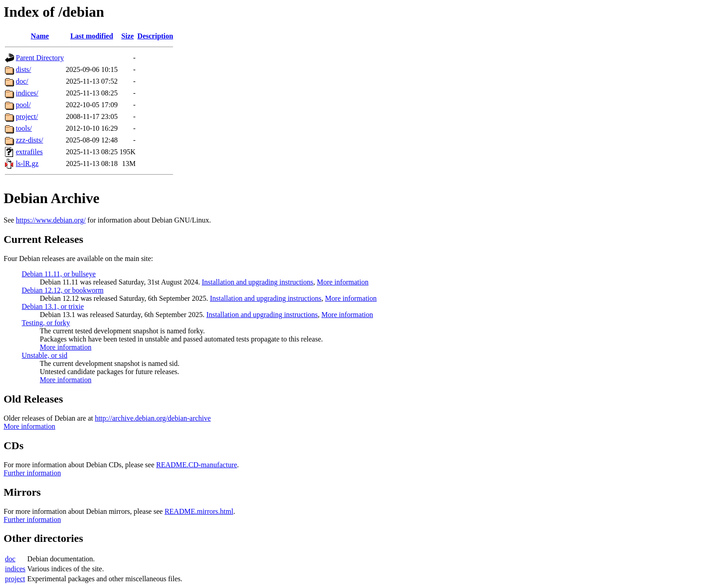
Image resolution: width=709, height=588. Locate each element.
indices (15, 569)
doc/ (22, 81)
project (15, 579)
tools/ (24, 128)
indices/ (27, 93)
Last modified (92, 36)
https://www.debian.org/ (51, 220)
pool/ (23, 105)
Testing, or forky (46, 323)
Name (40, 36)
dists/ (24, 69)
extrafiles (29, 152)
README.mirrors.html (199, 511)
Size (128, 36)
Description (155, 36)
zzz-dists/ (29, 140)
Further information (32, 473)
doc (10, 559)
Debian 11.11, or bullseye (59, 274)
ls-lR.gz (27, 164)
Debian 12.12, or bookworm (63, 290)
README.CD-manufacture (196, 465)
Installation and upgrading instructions (258, 282)
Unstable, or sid (45, 355)
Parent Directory (40, 58)
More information (343, 282)
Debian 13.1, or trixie (53, 306)
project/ (27, 116)
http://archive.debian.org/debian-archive (153, 418)
